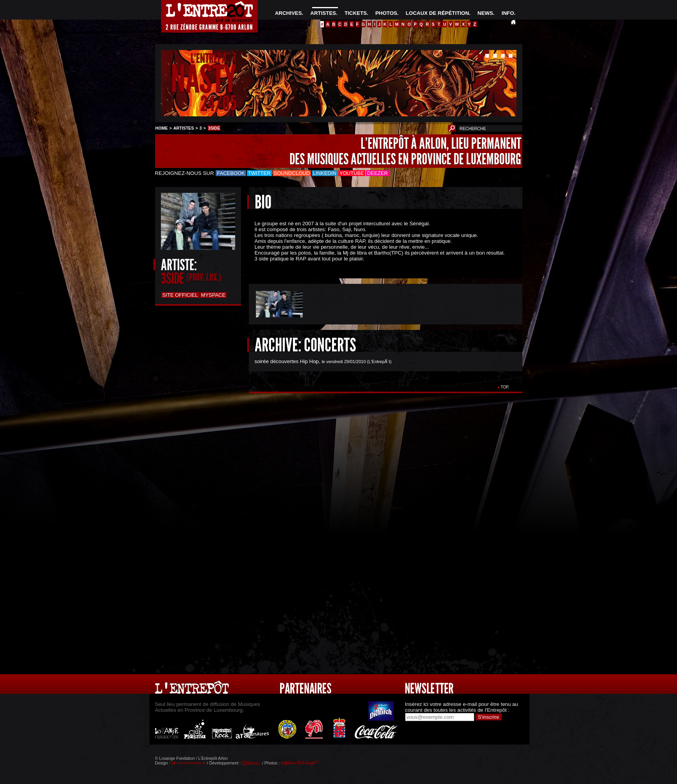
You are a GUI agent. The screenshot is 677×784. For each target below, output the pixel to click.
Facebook (231, 173)
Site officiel (180, 295)
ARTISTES (323, 13)
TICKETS (356, 13)
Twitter (259, 173)
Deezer (378, 173)
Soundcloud (292, 173)
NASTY (204, 79)
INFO (508, 13)
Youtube (352, 173)
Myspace (213, 295)
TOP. (505, 387)
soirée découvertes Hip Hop (287, 361)
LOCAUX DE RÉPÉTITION (437, 13)
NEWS (485, 13)
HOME (162, 128)
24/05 (219, 103)
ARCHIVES (288, 13)
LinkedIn (325, 173)
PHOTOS (386, 13)
